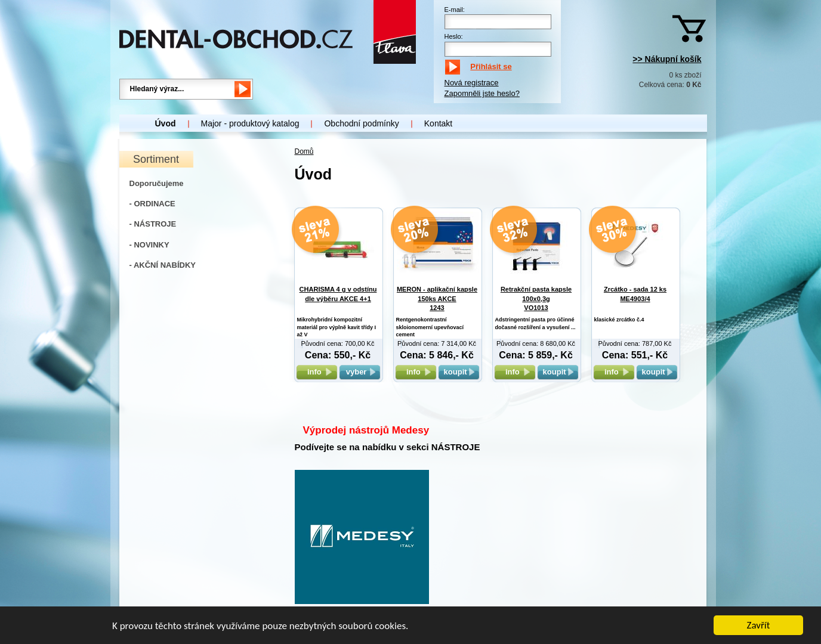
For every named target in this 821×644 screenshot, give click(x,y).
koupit (459, 372)
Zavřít (759, 626)
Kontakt (438, 123)
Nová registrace (472, 83)
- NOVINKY (149, 245)
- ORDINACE (152, 204)
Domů (304, 151)
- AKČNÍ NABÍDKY (163, 265)
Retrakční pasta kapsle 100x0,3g (536, 298)
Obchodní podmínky (361, 123)
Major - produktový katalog (250, 123)
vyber (360, 372)
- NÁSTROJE (153, 224)
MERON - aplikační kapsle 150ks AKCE (437, 298)
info (317, 372)
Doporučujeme (157, 183)
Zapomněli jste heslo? (482, 93)
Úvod (166, 123)
